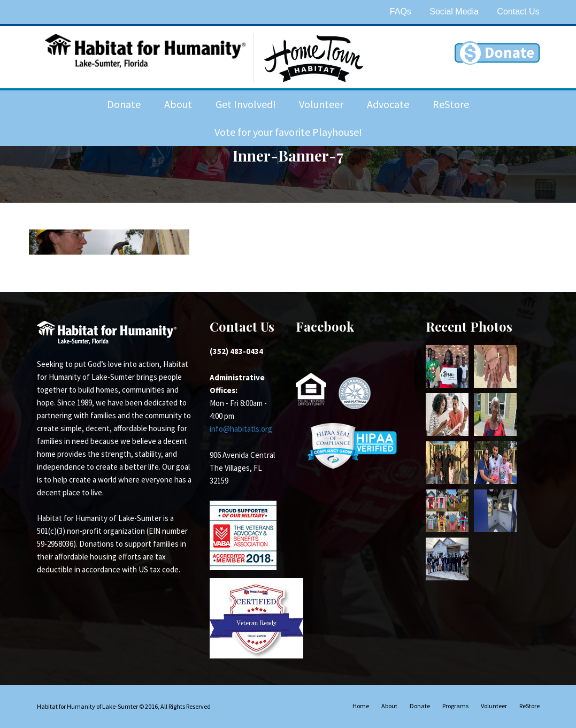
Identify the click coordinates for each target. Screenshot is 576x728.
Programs (455, 706)
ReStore (451, 104)
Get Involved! (246, 104)
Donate (124, 104)
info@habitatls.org (241, 429)
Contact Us (518, 12)
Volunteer (321, 104)
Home (361, 706)
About (178, 104)
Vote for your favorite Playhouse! (288, 132)
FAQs (401, 12)
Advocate (388, 104)
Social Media (454, 12)
